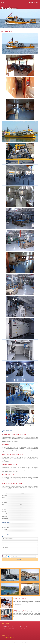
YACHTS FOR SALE (8, 630)
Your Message (20, 551)
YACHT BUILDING (23, 628)
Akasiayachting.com (9, 8)
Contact (37, 2)
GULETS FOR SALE (8, 632)
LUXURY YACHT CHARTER (9, 626)
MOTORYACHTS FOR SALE (25, 630)
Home (32, 2)
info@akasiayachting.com (9, 638)
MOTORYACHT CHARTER (9, 628)
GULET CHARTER (23, 626)
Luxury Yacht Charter (20, 598)
